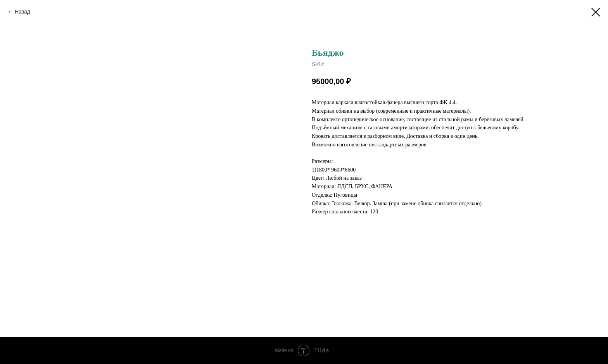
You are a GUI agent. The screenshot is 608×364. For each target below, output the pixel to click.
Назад (22, 12)
